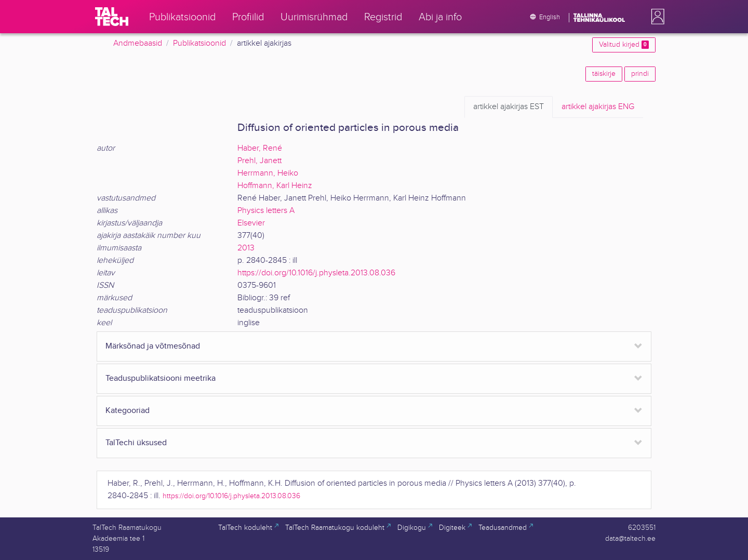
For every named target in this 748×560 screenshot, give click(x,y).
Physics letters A (266, 211)
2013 (246, 248)
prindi (640, 74)
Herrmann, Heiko (268, 173)
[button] (656, 17)
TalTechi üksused (136, 443)
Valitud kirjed (624, 45)
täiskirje (604, 74)
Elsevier (251, 223)
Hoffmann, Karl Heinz (275, 186)
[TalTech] (112, 17)
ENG (598, 107)
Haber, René (260, 148)
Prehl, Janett (259, 161)
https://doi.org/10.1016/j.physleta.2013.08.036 (316, 273)
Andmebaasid (138, 43)
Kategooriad (128, 411)
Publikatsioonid (199, 43)
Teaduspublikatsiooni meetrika (161, 378)
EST (509, 107)
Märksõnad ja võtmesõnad (153, 346)
